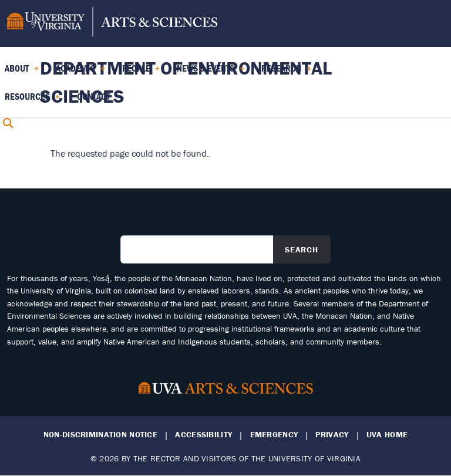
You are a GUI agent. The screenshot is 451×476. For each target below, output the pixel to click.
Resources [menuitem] (32, 100)
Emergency (274, 435)
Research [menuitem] (286, 72)
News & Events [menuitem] (211, 72)
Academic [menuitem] (80, 72)
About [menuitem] (22, 72)
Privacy (332, 435)
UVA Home (387, 435)
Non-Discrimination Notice (100, 435)
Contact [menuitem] (93, 96)
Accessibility (203, 435)
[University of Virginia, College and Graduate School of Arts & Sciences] (112, 23)
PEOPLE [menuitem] (141, 72)
